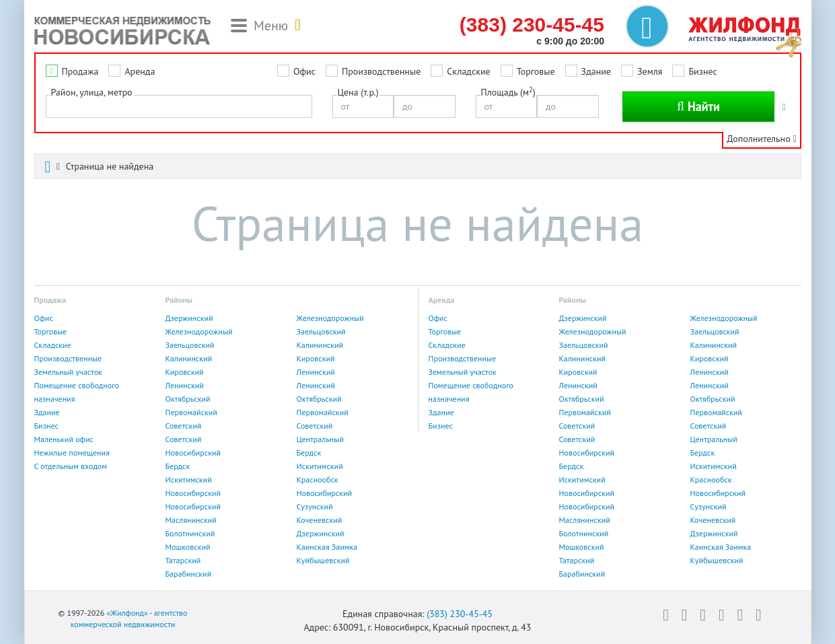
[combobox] (179, 106)
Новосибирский (193, 453)
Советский (184, 426)
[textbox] (53, 106)
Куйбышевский (323, 560)
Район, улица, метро (92, 92)
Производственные (381, 71)
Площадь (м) (508, 92)
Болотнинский (190, 533)
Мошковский (188, 547)
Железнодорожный (330, 318)
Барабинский (189, 574)
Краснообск (318, 479)
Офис (304, 71)
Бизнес (702, 71)
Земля (650, 71)
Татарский (183, 560)
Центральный (320, 439)
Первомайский (191, 412)
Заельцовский (321, 331)
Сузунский (315, 506)
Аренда (140, 71)
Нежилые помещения (72, 453)
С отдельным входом (71, 466)
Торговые (536, 71)
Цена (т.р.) (358, 92)
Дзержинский (189, 318)
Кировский (316, 358)
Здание (596, 71)
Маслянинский (191, 520)
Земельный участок (68, 372)
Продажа (80, 71)
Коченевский (320, 520)
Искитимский (320, 466)
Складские (468, 71)
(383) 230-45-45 (460, 614)
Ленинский (316, 372)
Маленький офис (64, 439)
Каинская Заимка (327, 547)
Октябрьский (188, 399)
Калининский (320, 345)
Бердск (309, 453)
